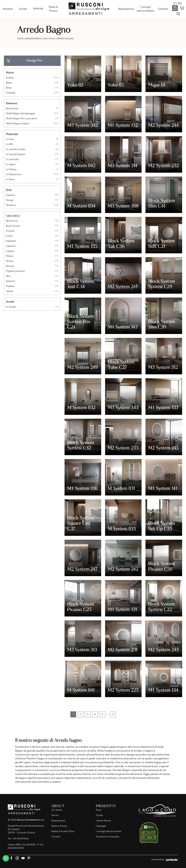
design (10, 200)
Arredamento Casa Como (40, 38)
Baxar (9, 83)
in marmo (11, 169)
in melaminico (14, 174)
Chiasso (10, 231)
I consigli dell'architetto (146, 9)
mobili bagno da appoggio (21, 113)
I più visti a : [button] (13, 216)
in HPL (10, 144)
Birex (9, 88)
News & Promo (53, 9)
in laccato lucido (16, 149)
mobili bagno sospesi (18, 124)
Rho (8, 276)
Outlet (23, 9)
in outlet (11, 307)
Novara (10, 266)
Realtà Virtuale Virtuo (63, 831)
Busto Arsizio (13, 226)
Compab (11, 93)
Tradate (10, 286)
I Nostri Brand (103, 821)
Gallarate (11, 241)
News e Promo (59, 826)
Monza (10, 261)
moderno (11, 205)
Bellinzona (12, 221)
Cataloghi (101, 826)
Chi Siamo (57, 810)
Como (9, 236)
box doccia (12, 108)
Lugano (10, 251)
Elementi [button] (12, 103)
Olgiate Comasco (15, 271)
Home (20, 38)
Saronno (11, 281)
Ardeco (10, 78)
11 (113, 714)
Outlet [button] (10, 302)
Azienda (38, 8)
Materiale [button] (12, 134)
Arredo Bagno (65, 38)
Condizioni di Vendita (107, 837)
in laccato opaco (16, 154)
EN (180, 3)
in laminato (12, 159)
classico (11, 195)
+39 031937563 (20, 839)
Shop (99, 810)
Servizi (55, 815)
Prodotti (8, 9)
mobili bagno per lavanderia (22, 118)
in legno (11, 164)
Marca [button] (10, 72)
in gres (10, 139)
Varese (10, 291)
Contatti (163, 9)
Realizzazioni (126, 9)
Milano (10, 256)
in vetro (10, 179)
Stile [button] (9, 190)
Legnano (11, 246)
